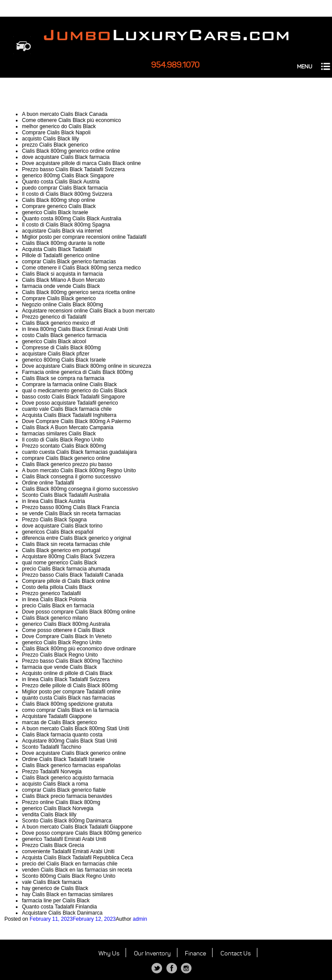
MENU (305, 67)
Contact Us (236, 953)
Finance (195, 953)
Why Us (109, 953)
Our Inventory (152, 953)
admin (140, 919)
